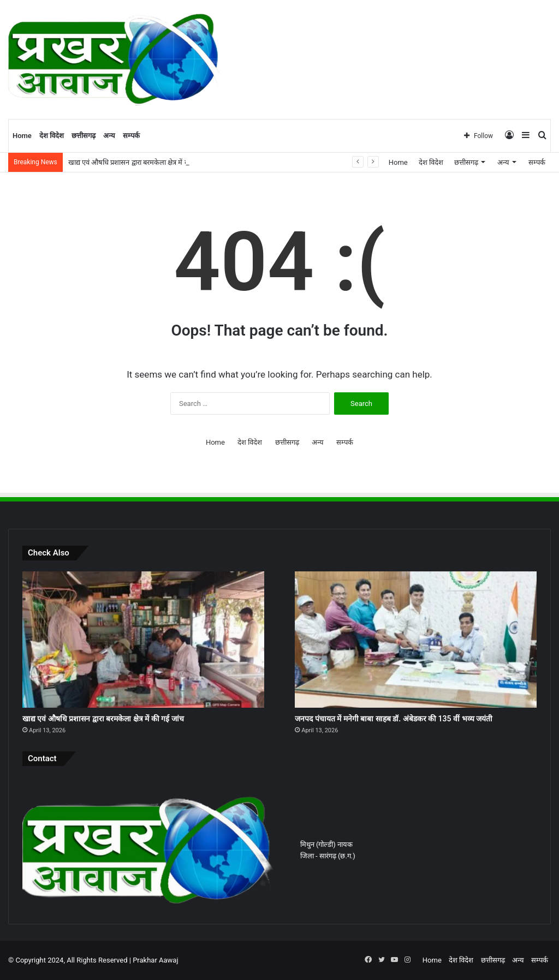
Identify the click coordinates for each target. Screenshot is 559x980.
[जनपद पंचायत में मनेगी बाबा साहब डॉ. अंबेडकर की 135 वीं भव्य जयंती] (416, 640)
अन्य (109, 136)
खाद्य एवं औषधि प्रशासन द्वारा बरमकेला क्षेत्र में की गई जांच (141, 162)
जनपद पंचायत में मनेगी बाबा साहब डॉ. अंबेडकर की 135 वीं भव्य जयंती (394, 719)
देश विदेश (52, 136)
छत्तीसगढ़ (84, 136)
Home (22, 136)
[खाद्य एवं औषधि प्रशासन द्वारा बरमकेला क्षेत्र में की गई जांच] (143, 640)
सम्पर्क (131, 136)
